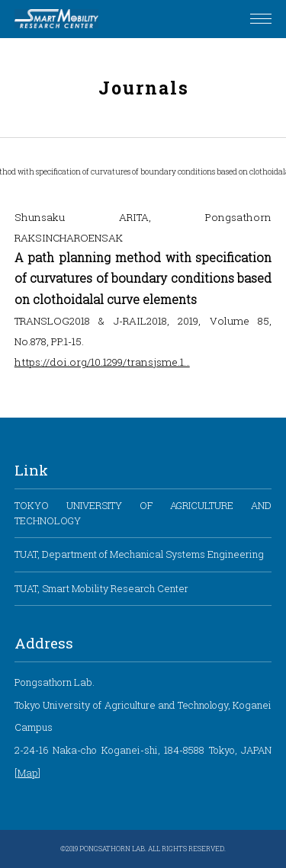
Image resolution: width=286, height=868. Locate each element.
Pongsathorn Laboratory (56, 19)
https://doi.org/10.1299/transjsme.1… (102, 362)
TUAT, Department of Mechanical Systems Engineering (139, 554)
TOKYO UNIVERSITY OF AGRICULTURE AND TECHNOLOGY (143, 512)
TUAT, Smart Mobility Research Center (101, 588)
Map (28, 773)
